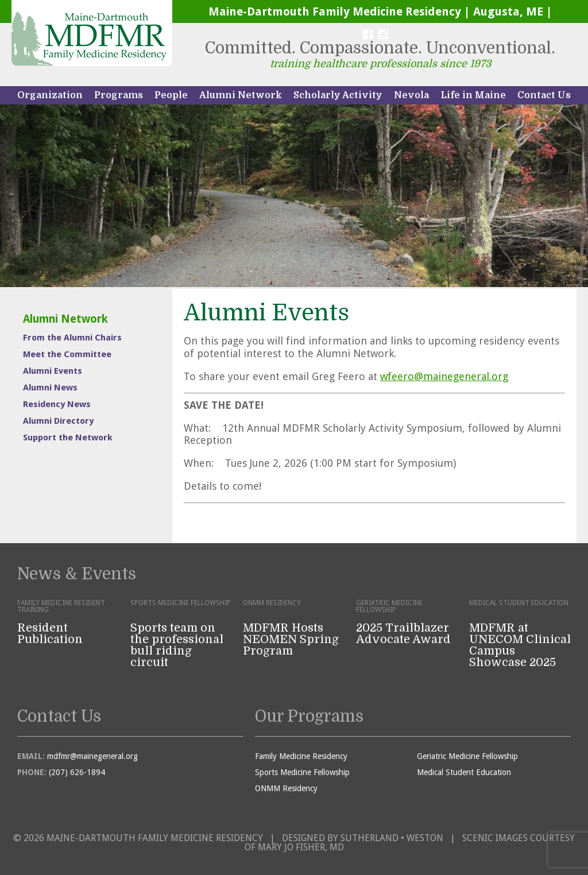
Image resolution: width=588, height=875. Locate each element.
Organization (50, 95)
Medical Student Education (464, 772)
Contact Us (544, 95)
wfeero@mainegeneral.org (444, 376)
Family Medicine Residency (301, 756)
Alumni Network (241, 95)
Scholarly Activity (338, 95)
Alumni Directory (58, 421)
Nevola (411, 95)
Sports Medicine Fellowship (302, 772)
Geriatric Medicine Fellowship (467, 756)
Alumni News (50, 388)
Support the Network (68, 437)
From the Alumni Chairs (72, 338)
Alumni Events (53, 371)
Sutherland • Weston (392, 838)
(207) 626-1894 (77, 772)
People (171, 95)
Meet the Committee (67, 354)
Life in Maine (473, 95)
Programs (119, 95)
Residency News (57, 404)
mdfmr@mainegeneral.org (92, 756)
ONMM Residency (286, 788)
